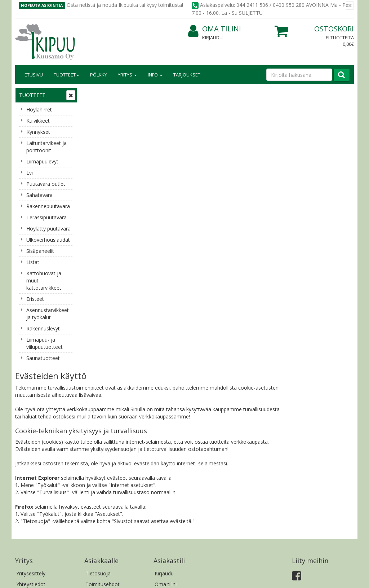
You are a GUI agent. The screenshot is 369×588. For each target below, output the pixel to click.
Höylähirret (39, 109)
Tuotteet (66, 75)
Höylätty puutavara (48, 229)
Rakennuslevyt (43, 328)
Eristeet (35, 299)
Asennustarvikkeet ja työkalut (48, 314)
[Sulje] (350, 6)
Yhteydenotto (32, 434)
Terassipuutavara (46, 217)
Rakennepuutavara (48, 206)
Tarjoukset (187, 75)
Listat (33, 262)
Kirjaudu (212, 38)
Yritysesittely (31, 413)
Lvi (30, 173)
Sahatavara (39, 195)
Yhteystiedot (31, 423)
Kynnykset (38, 132)
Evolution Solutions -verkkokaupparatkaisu (308, 577)
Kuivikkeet (38, 121)
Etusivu (34, 75)
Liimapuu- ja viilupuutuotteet (45, 343)
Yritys (127, 75)
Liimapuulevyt (42, 161)
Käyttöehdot (100, 434)
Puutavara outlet (46, 184)
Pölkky (99, 75)
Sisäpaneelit (40, 251)
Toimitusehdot (103, 423)
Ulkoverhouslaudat (48, 240)
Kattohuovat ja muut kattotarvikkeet (44, 280)
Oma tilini (215, 29)
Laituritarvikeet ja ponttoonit (46, 147)
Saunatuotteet (43, 358)
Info (155, 75)
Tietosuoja (98, 413)
